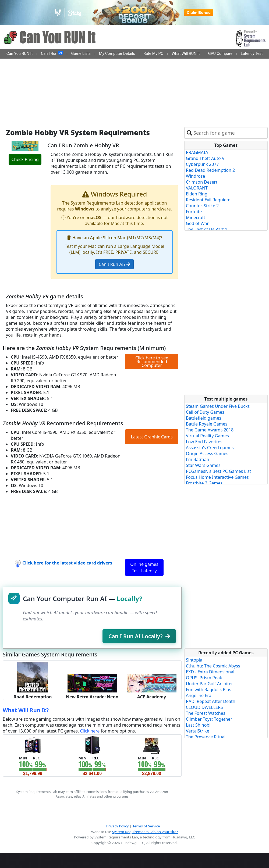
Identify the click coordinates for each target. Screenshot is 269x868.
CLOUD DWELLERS (204, 707)
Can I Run (52, 53)
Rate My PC (153, 54)
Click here (90, 731)
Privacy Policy (118, 826)
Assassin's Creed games (210, 448)
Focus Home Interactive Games (217, 477)
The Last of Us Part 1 (207, 229)
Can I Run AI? (114, 264)
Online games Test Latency (144, 567)
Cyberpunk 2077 (202, 164)
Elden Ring (197, 194)
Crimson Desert (202, 182)
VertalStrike (198, 731)
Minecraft (196, 217)
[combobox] (229, 133)
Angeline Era (199, 695)
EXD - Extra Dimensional (210, 672)
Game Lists (81, 54)
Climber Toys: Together (209, 719)
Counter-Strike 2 (202, 206)
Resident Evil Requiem (208, 200)
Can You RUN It (20, 54)
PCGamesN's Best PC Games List (218, 471)
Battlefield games (203, 418)
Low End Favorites (204, 442)
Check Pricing (25, 159)
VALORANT (197, 188)
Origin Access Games (207, 453)
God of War (197, 223)
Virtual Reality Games (207, 436)
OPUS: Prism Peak (204, 678)
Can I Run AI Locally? (139, 636)
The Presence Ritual (206, 737)
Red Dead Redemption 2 (210, 170)
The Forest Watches (206, 713)
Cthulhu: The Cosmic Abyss (213, 666)
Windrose (195, 176)
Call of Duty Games (205, 412)
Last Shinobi (198, 725)
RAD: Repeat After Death (211, 701)
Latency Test (252, 54)
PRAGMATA (197, 152)
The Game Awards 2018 (210, 430)
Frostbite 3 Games (204, 483)
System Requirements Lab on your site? (145, 832)
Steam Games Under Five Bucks (218, 406)
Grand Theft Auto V (205, 158)
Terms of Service (146, 826)
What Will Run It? (26, 710)
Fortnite (194, 212)
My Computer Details (117, 54)
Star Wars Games (203, 465)
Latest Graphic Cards (152, 437)
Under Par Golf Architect (210, 684)
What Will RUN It (186, 54)
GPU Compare (220, 54)
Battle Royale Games (207, 424)
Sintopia (194, 660)
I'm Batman (198, 459)
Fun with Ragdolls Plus (209, 690)
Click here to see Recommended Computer (152, 362)
